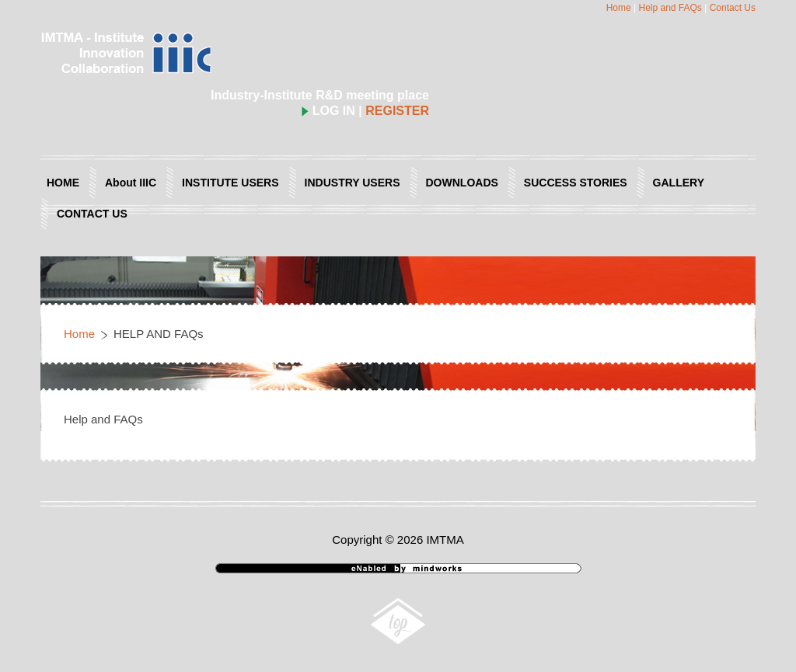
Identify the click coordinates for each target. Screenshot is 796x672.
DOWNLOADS (462, 183)
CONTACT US (92, 214)
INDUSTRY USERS (353, 183)
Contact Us (733, 8)
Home (619, 8)
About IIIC (131, 183)
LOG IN (328, 111)
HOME (63, 183)
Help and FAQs (670, 8)
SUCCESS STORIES (576, 183)
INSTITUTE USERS (230, 183)
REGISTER (397, 111)
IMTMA (445, 540)
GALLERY (679, 183)
